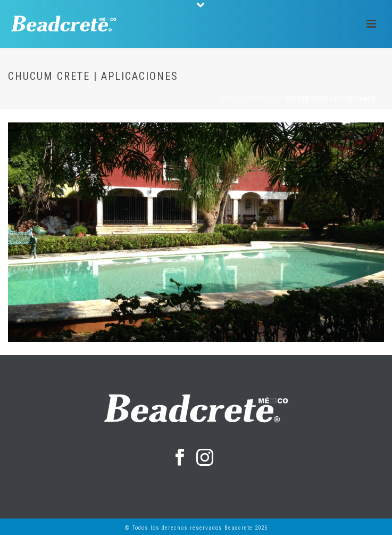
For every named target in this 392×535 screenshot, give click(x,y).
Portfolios (261, 99)
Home (229, 99)
